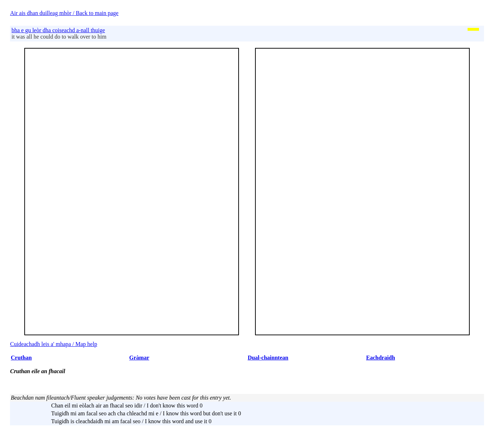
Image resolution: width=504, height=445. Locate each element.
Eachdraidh (381, 358)
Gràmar (139, 358)
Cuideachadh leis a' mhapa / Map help (54, 344)
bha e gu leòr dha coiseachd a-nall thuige (58, 30)
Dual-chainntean (268, 358)
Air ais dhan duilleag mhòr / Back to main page (64, 13)
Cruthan (21, 358)
